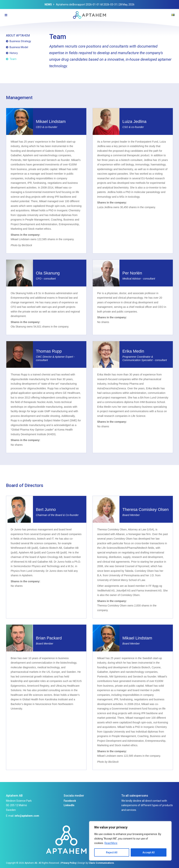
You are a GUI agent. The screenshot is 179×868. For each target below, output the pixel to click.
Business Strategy (20, 41)
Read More (111, 843)
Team (13, 59)
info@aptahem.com (27, 816)
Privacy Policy (69, 863)
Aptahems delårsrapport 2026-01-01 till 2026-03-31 (87, 4)
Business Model (19, 47)
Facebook (70, 801)
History (14, 53)
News (48, 4)
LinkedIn (69, 805)
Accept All (149, 852)
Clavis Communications (101, 863)
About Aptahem (18, 36)
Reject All (112, 852)
